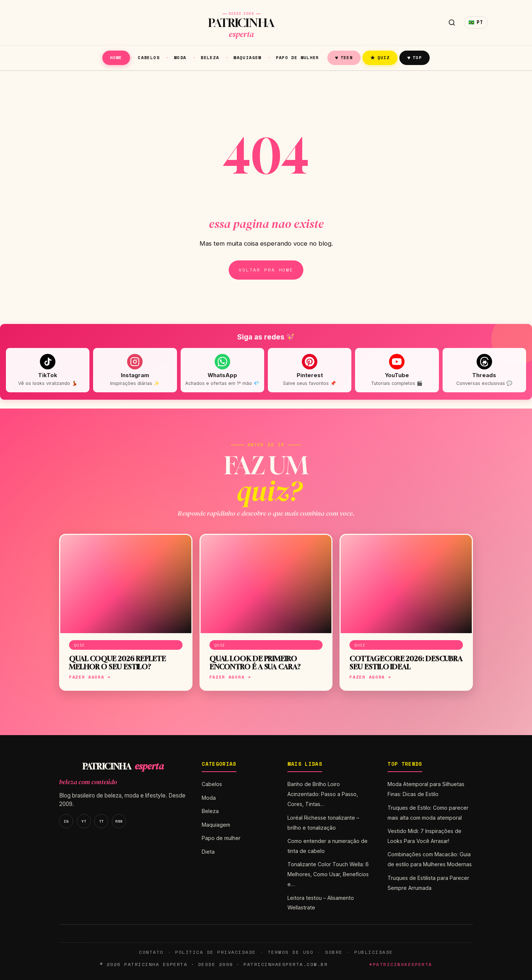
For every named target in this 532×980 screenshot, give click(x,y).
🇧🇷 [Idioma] (476, 23)
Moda (180, 57)
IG (66, 821)
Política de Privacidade (215, 952)
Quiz (380, 57)
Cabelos (149, 57)
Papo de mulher (298, 57)
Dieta (208, 852)
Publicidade (374, 952)
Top (415, 57)
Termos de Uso (291, 952)
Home (116, 57)
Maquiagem (247, 57)
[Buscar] (452, 23)
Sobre (334, 952)
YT (84, 821)
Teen (344, 57)
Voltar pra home (266, 270)
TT (101, 821)
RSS (119, 821)
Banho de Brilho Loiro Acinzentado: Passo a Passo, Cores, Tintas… (323, 794)
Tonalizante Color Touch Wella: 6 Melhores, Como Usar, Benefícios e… (328, 874)
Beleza (210, 57)
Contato (151, 952)
